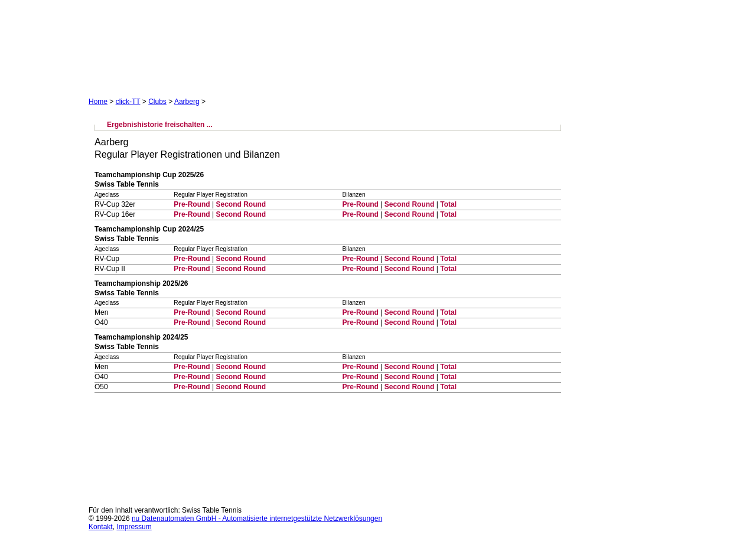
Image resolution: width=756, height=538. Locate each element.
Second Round (241, 204)
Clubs (157, 102)
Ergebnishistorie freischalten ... (160, 125)
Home (98, 102)
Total (448, 204)
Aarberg (187, 102)
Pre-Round (192, 204)
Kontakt (101, 527)
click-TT (128, 102)
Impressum (134, 527)
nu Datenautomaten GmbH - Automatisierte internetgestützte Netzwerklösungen (257, 519)
